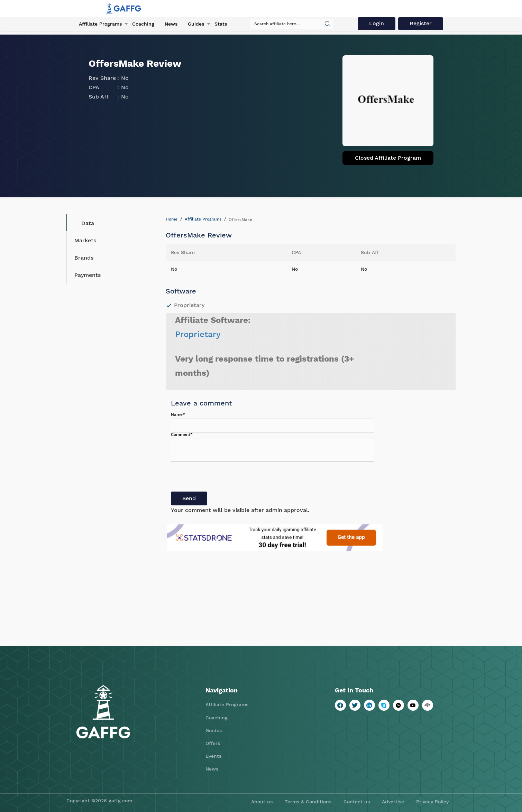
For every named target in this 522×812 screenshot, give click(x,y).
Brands (84, 258)
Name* (178, 414)
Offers (213, 743)
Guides (196, 24)
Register (421, 23)
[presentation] (223, 478)
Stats (221, 24)
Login (377, 23)
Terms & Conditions (308, 802)
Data (83, 223)
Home (172, 219)
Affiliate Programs (100, 24)
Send (189, 498)
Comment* (182, 435)
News (171, 24)
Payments (88, 275)
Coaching (143, 24)
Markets (85, 240)
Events (213, 756)
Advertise (393, 802)
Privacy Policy (432, 802)
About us (262, 802)
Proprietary (198, 334)
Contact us (357, 802)
